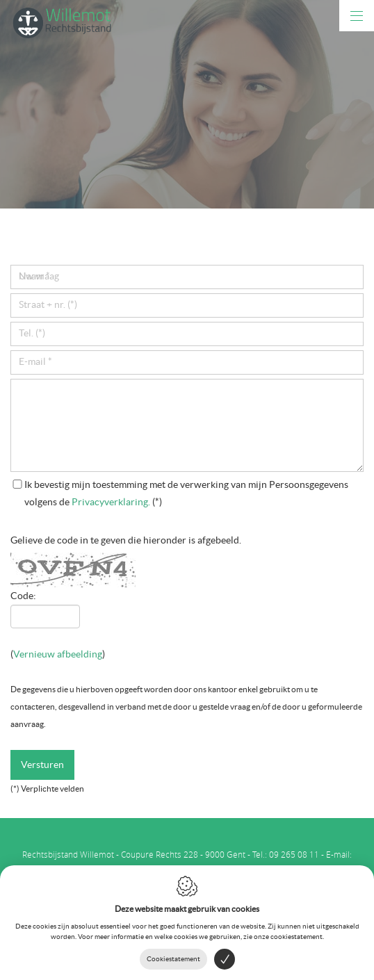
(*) (186, 493)
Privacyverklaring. (111, 502)
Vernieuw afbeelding (58, 654)
